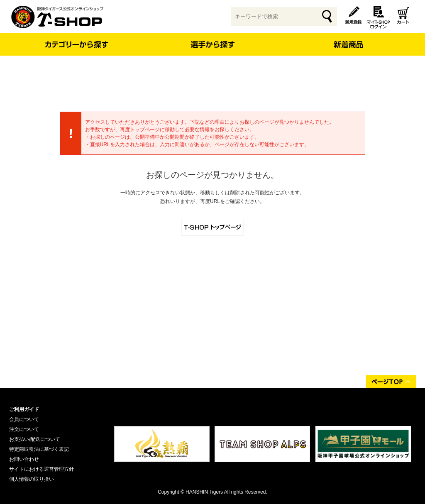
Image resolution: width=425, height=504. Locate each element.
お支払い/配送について (35, 439)
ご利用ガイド (24, 409)
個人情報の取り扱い (32, 479)
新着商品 (348, 39)
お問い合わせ (24, 459)
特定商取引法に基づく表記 (39, 449)
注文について (24, 429)
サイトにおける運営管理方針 (42, 469)
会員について (24, 419)
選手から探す (213, 44)
